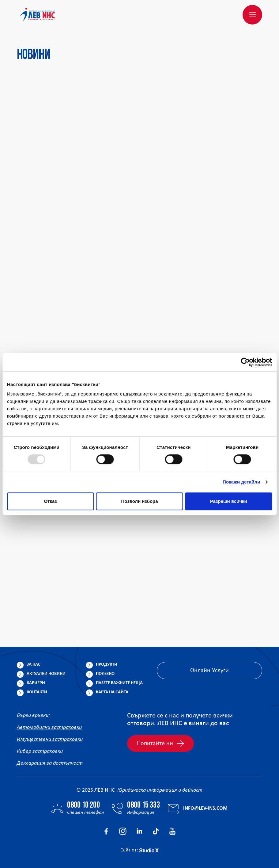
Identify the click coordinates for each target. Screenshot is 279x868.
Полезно (105, 674)
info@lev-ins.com (205, 808)
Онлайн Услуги (209, 671)
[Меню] (252, 15)
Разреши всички (229, 501)
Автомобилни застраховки (49, 727)
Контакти (37, 692)
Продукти (107, 665)
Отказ (50, 501)
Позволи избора (139, 501)
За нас (34, 665)
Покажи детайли (241, 482)
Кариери (36, 683)
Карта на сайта (112, 692)
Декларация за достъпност (50, 763)
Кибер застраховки (40, 751)
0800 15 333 (143, 805)
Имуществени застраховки (50, 739)
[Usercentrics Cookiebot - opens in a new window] (245, 362)
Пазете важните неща (119, 683)
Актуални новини (46, 674)
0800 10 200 (83, 805)
